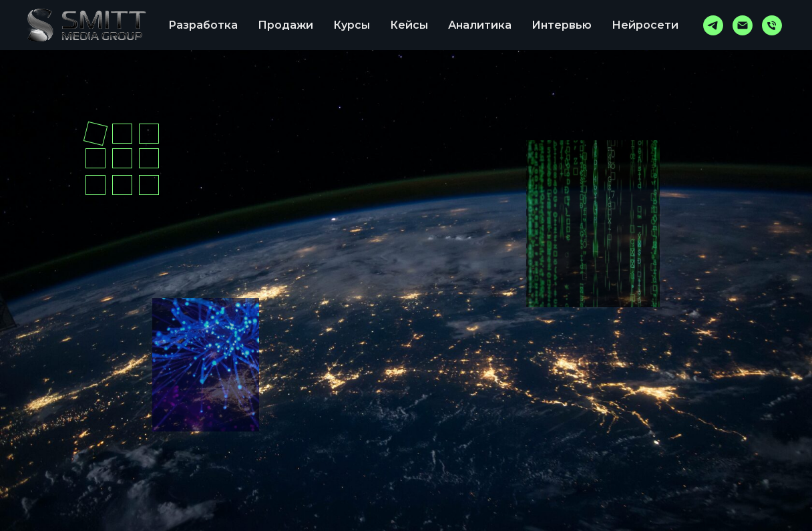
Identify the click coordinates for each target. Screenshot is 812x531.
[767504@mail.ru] (743, 25)
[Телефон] (772, 25)
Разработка (203, 25)
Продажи (285, 25)
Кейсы (409, 25)
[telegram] (713, 25)
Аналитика (480, 25)
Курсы (352, 25)
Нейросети (645, 25)
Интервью (562, 25)
